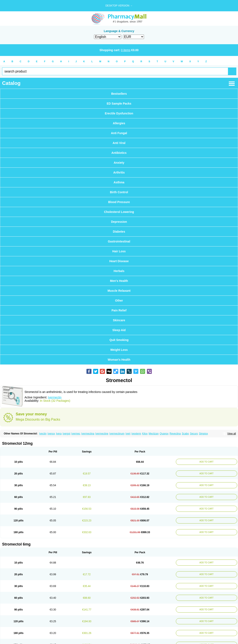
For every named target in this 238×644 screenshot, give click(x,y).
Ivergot (66, 434)
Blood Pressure (119, 202)
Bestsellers (119, 94)
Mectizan (154, 434)
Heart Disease (119, 261)
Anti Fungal (119, 133)
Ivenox (51, 434)
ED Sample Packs (119, 104)
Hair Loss (119, 251)
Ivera (59, 434)
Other (119, 301)
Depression (119, 222)
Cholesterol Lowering (119, 212)
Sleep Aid (119, 330)
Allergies (119, 123)
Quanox (164, 434)
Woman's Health (119, 360)
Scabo (185, 434)
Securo (194, 434)
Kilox (145, 434)
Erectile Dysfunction (119, 113)
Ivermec (76, 434)
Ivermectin (55, 397)
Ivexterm (136, 434)
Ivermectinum (117, 434)
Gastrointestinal (119, 241)
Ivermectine (102, 434)
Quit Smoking (119, 340)
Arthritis (119, 172)
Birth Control (119, 192)
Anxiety (119, 163)
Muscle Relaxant (119, 291)
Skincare (119, 320)
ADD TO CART (206, 462)
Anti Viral (119, 143)
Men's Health (119, 281)
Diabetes (119, 232)
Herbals (119, 271)
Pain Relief (119, 310)
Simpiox (203, 434)
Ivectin (43, 434)
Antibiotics (119, 153)
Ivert (128, 434)
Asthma (119, 182)
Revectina (175, 434)
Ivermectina (88, 434)
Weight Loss (119, 350)
